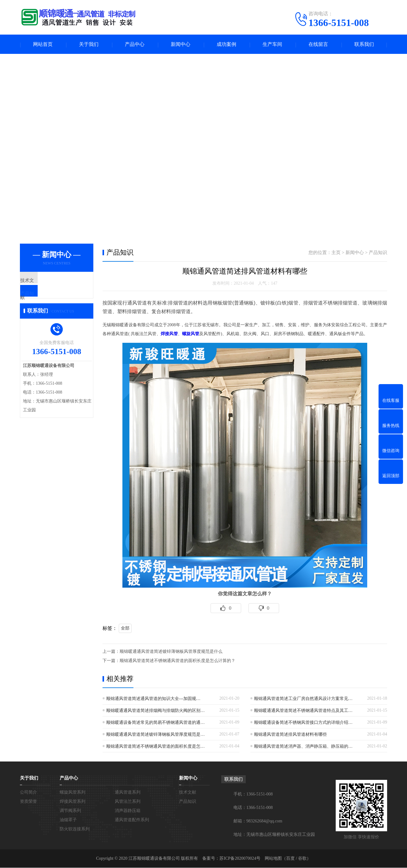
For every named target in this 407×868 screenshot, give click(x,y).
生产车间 (272, 45)
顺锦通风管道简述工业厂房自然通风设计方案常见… (303, 699)
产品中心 (135, 45)
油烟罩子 (68, 820)
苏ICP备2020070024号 (240, 859)
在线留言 (318, 45)
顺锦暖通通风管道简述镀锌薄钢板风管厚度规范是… (155, 735)
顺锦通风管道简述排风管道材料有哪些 (290, 735)
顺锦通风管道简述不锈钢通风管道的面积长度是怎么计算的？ (177, 661)
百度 (290, 859)
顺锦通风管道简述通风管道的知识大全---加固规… (153, 699)
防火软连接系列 (75, 829)
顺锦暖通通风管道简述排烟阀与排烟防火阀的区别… (155, 711)
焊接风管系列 (73, 802)
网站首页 (43, 45)
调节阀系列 (70, 811)
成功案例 (226, 45)
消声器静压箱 (128, 811)
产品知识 (43, 300)
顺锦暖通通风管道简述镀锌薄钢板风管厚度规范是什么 (171, 652)
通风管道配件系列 (132, 820)
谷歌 (302, 859)
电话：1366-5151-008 (253, 808)
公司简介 (28, 793)
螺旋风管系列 (73, 793)
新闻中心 (181, 45)
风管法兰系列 (128, 802)
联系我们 (364, 45)
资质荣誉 (28, 802)
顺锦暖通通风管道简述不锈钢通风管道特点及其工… (303, 711)
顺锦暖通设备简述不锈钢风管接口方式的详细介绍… (303, 723)
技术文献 (43, 282)
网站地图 (273, 859)
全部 (125, 629)
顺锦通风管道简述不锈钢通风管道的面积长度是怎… (155, 747)
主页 (336, 253)
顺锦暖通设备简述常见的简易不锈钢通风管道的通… (155, 723)
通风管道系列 (128, 793)
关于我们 (89, 45)
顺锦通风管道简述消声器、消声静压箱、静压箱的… (303, 747)
